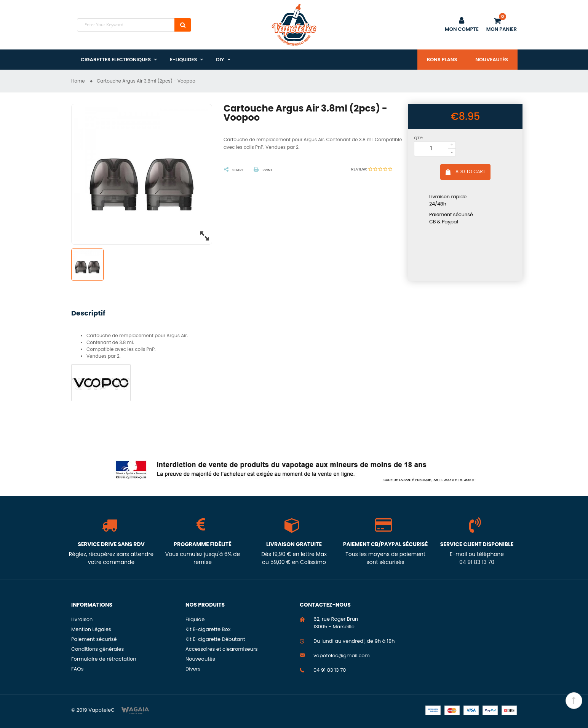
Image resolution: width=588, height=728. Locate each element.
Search (183, 25)
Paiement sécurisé (94, 639)
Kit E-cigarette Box (208, 629)
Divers (193, 669)
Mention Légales (91, 629)
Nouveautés (492, 60)
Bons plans (442, 60)
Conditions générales (97, 649)
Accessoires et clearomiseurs (222, 649)
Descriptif (88, 313)
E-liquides (183, 60)
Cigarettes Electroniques (116, 60)
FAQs (77, 669)
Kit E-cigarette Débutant (215, 639)
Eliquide (195, 619)
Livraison (82, 619)
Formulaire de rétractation (104, 659)
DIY (220, 60)
